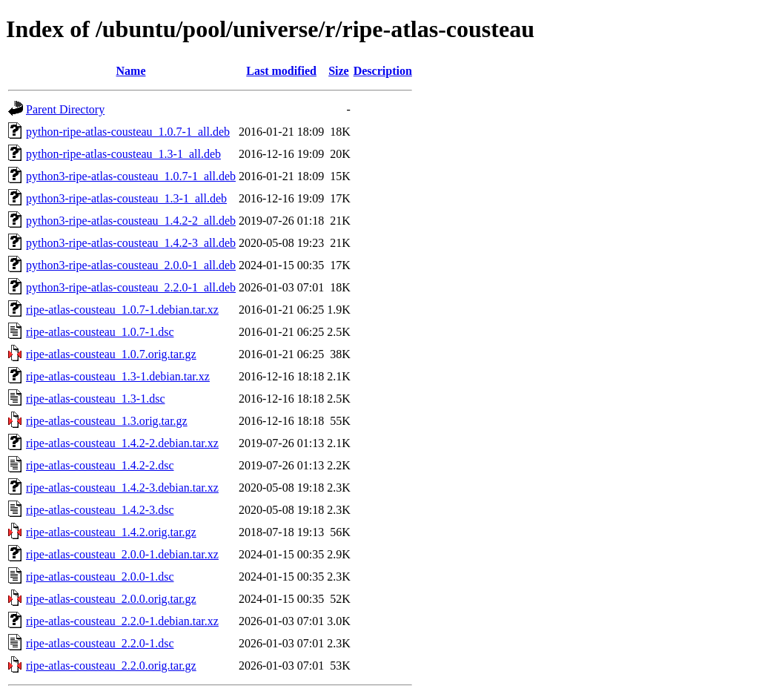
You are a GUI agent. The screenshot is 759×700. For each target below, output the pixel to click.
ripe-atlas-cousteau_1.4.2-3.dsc (100, 510)
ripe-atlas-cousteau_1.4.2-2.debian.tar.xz (122, 443)
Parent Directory (65, 109)
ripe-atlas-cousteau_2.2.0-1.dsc (100, 643)
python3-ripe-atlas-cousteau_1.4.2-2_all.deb (131, 221)
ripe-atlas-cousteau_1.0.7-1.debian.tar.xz (122, 310)
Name (131, 71)
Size (339, 71)
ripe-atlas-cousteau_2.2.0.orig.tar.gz (111, 666)
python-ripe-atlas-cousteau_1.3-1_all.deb (123, 154)
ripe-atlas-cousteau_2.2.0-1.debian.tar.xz (122, 621)
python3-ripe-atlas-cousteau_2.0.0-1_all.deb (131, 265)
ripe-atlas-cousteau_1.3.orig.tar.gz (107, 421)
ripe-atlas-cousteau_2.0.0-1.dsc (100, 577)
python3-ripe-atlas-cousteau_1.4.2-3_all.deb (131, 243)
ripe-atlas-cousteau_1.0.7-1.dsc (100, 332)
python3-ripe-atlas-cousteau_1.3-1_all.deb (126, 198)
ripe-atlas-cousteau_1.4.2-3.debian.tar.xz (122, 488)
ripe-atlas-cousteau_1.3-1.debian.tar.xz (118, 376)
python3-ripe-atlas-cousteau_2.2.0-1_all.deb (131, 287)
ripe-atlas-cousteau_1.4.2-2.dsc (100, 465)
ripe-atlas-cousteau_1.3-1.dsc (95, 399)
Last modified (281, 71)
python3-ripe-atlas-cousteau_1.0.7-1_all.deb (131, 176)
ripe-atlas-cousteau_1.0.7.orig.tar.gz (111, 354)
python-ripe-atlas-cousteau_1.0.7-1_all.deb (128, 132)
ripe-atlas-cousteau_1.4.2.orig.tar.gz (111, 532)
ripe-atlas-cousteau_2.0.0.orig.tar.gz (111, 599)
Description (383, 71)
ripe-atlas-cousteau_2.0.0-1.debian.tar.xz (122, 554)
